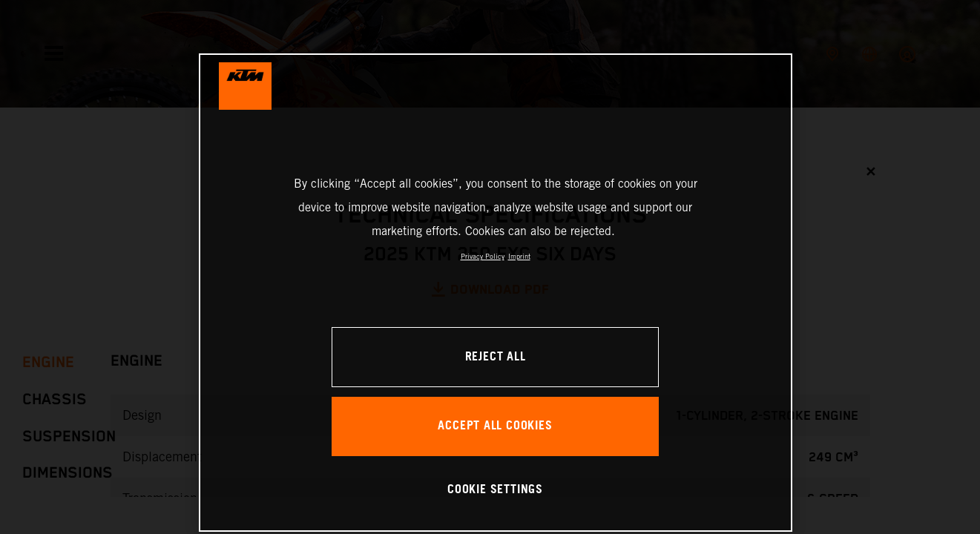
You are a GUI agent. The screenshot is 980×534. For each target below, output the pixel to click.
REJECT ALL (496, 357)
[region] (496, 293)
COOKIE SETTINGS (495, 490)
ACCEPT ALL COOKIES (495, 426)
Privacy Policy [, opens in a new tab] (483, 256)
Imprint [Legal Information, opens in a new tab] (519, 256)
